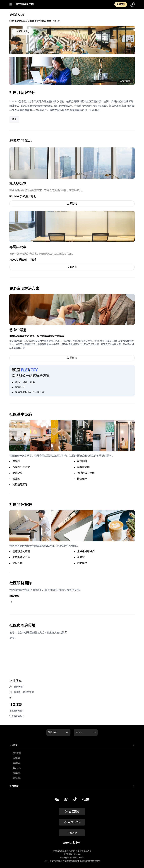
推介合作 (17, 768)
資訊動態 (17, 763)
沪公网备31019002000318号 (72, 858)
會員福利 (17, 758)
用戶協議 (17, 778)
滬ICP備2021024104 (72, 854)
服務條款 (17, 773)
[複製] (57, 800)
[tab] (72, 745)
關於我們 (17, 753)
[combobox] (48, 733)
